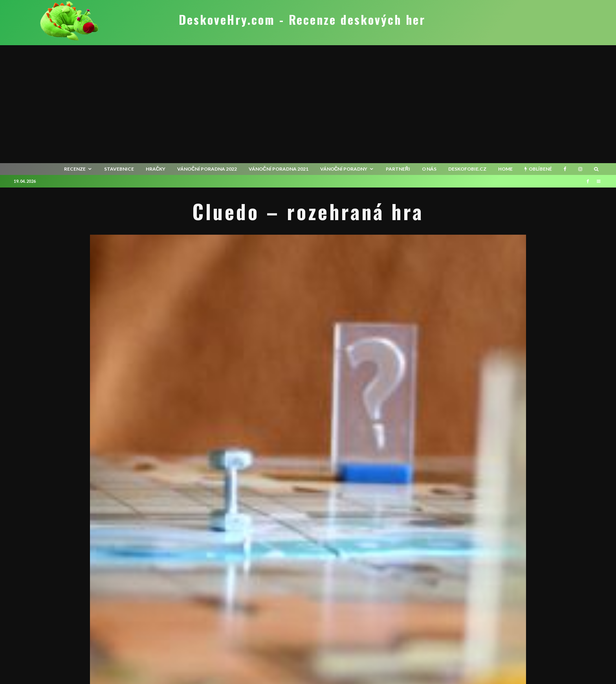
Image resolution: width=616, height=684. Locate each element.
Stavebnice (119, 169)
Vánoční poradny (344, 169)
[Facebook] (565, 169)
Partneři (398, 169)
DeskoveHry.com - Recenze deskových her (302, 20)
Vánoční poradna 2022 (207, 169)
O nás (429, 169)
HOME (505, 169)
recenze (75, 169)
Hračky (156, 169)
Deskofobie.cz (467, 169)
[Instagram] (580, 169)
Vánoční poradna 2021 (279, 169)
